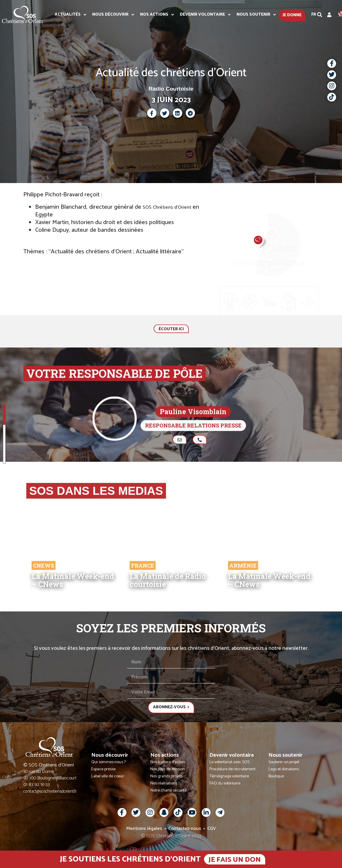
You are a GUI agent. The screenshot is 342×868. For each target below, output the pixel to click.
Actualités (70, 15)
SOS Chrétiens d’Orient (167, 207)
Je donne (292, 15)
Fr (314, 15)
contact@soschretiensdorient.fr (50, 791)
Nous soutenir (256, 15)
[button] (320, 15)
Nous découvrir (113, 15)
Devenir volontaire (205, 15)
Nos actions (157, 15)
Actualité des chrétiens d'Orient (171, 73)
